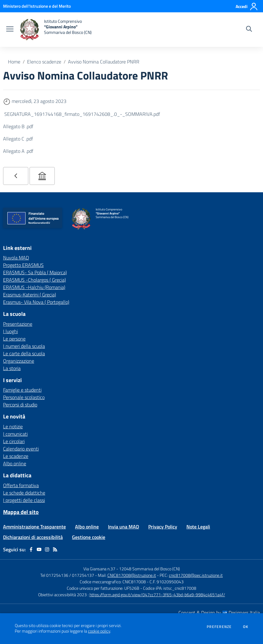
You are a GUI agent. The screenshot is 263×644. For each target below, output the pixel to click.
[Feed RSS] (55, 549)
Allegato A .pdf (18, 151)
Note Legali (198, 527)
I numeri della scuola (24, 346)
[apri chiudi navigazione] (10, 30)
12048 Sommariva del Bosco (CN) (149, 569)
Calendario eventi (21, 449)
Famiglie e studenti (22, 390)
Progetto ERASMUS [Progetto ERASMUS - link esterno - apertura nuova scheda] (23, 265)
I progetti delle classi (24, 500)
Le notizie (13, 426)
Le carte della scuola (24, 353)
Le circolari (14, 441)
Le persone (14, 339)
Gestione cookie (89, 537)
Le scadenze (16, 456)
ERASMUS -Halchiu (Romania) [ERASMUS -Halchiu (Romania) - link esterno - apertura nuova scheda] (34, 287)
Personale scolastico (24, 397)
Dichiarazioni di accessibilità (33, 537)
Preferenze (219, 627)
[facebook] (31, 549)
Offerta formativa (21, 485)
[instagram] (47, 549)
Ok (246, 627)
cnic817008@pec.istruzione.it (196, 575)
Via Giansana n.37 (99, 569)
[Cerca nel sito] (249, 30)
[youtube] (39, 549)
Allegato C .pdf (18, 139)
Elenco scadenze (44, 62)
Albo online (15, 463)
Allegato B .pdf (18, 126)
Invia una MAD (124, 527)
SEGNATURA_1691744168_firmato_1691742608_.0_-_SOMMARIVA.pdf (82, 114)
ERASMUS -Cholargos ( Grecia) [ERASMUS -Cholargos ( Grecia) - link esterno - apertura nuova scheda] (34, 280)
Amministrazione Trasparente (34, 527)
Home (14, 62)
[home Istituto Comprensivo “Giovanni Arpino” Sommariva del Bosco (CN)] (56, 30)
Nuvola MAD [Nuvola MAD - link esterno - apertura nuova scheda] (16, 258)
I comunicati (15, 434)
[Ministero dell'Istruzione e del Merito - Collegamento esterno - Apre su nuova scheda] (37, 6)
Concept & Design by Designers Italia (219, 613)
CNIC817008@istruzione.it (132, 575)
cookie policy (99, 631)
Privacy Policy (163, 527)
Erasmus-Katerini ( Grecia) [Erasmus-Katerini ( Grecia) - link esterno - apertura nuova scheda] (30, 295)
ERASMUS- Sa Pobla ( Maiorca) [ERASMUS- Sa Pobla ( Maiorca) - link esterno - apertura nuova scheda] (35, 272)
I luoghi (10, 331)
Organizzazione (19, 361)
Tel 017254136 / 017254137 (67, 575)
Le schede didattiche (24, 493)
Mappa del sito (21, 512)
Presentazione (18, 324)
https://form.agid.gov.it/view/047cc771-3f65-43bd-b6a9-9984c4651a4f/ (157, 595)
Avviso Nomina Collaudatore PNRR (104, 62)
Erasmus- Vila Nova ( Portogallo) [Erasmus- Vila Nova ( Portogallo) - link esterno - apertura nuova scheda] (36, 302)
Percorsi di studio (20, 405)
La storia (12, 368)
